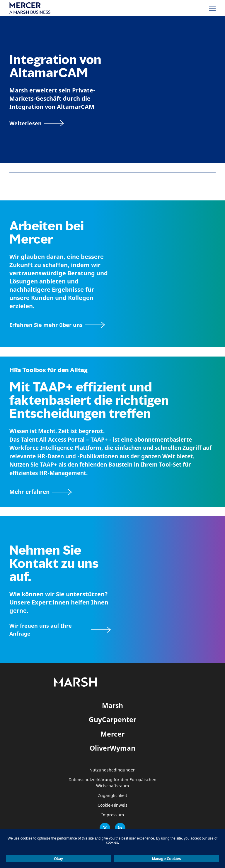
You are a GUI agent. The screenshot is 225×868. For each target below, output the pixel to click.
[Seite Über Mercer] (57, 325)
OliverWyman (112, 748)
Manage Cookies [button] (167, 859)
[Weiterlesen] (37, 123)
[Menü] (212, 8)
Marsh (112, 705)
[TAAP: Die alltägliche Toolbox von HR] (112, 492)
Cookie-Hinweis (112, 805)
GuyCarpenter (112, 720)
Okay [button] (58, 859)
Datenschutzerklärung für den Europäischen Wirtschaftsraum (112, 783)
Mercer (112, 734)
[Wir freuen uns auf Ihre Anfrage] (60, 630)
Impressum (113, 815)
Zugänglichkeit (112, 796)
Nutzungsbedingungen (112, 770)
